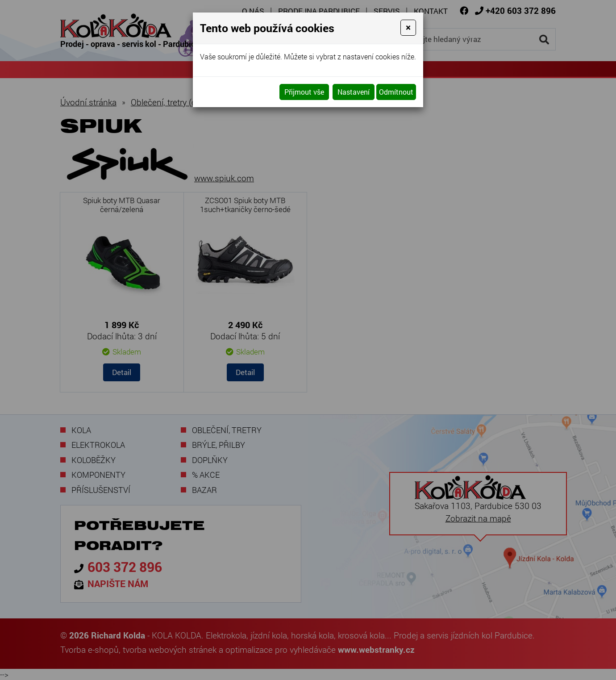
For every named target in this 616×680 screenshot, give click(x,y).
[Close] (408, 28)
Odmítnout (396, 92)
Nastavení (354, 92)
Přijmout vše (304, 92)
